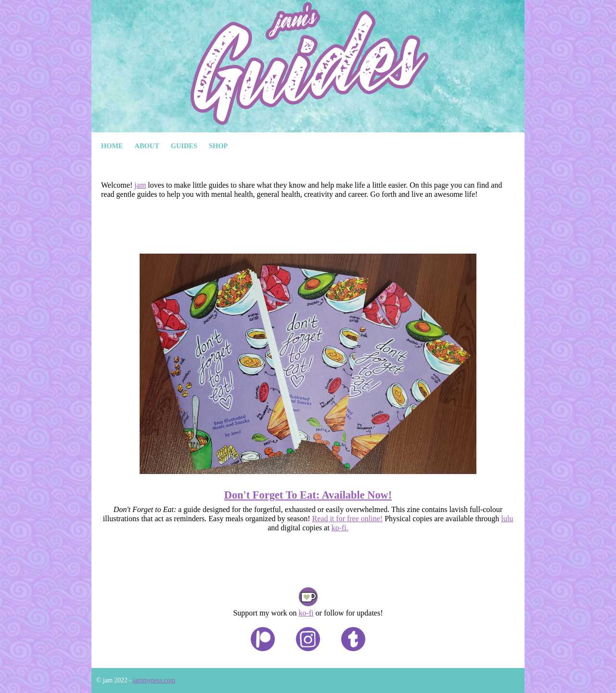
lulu (507, 519)
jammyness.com (154, 680)
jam (140, 185)
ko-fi (306, 613)
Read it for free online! (348, 519)
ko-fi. (340, 528)
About (147, 146)
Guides (184, 146)
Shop (218, 146)
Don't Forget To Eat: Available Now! (308, 495)
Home (112, 146)
